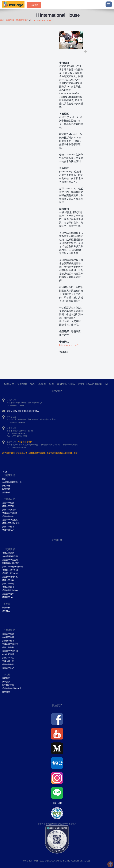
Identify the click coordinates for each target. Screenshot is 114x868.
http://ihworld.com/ (68, 345)
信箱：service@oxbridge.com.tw (23, 411)
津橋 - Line (57, 803)
